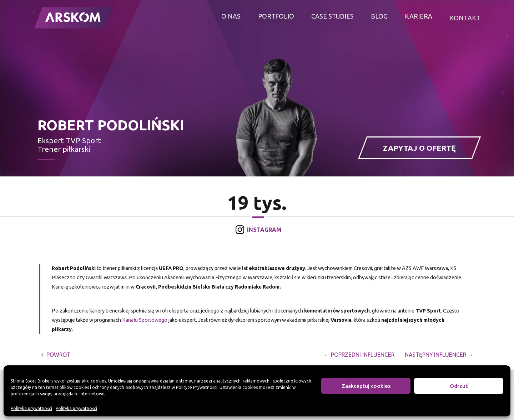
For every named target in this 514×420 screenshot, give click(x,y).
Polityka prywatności (31, 408)
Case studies (332, 18)
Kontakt (465, 18)
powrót (57, 354)
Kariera (419, 18)
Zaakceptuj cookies (366, 386)
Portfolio (276, 18)
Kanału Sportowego (145, 320)
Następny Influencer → (438, 354)
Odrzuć (459, 386)
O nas (231, 18)
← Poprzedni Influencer (356, 354)
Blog (380, 18)
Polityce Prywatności (197, 387)
